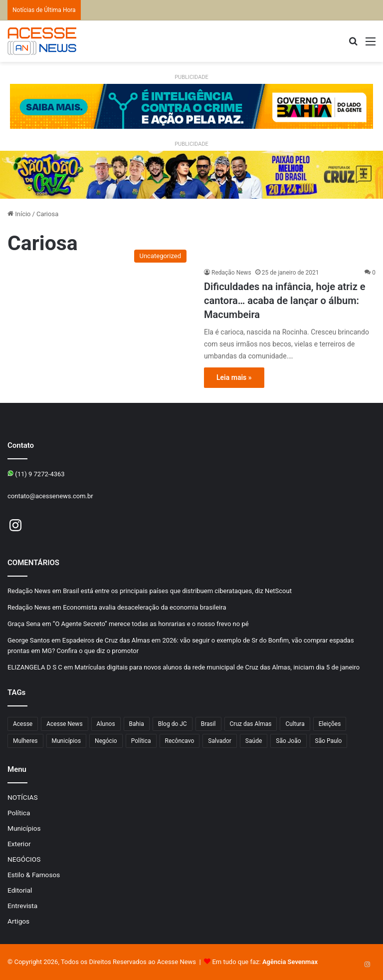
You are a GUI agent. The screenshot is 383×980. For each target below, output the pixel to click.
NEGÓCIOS (24, 859)
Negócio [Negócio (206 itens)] (106, 741)
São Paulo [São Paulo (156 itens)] (329, 741)
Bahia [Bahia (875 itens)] (137, 724)
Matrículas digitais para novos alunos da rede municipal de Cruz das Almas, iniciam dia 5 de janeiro (217, 667)
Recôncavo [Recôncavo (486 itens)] (180, 741)
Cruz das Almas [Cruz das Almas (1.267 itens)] (251, 724)
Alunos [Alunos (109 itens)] (106, 724)
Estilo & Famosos (34, 875)
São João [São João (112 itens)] (288, 741)
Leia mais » (234, 377)
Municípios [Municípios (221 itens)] (67, 741)
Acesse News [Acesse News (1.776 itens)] (64, 724)
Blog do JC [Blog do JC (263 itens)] (173, 724)
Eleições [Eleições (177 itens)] (330, 724)
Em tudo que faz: (265, 962)
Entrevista (22, 906)
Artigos (18, 921)
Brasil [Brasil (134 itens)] (208, 724)
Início (19, 214)
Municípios (24, 828)
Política (19, 813)
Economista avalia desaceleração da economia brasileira (144, 607)
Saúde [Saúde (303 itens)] (254, 741)
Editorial (20, 890)
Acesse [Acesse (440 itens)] (23, 724)
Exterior (19, 844)
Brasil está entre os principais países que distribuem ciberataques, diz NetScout (177, 591)
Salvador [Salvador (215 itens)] (220, 741)
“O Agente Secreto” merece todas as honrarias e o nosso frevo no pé (151, 624)
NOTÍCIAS (23, 797)
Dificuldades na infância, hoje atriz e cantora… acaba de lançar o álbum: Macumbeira (285, 301)
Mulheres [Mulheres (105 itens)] (25, 741)
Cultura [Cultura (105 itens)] (295, 724)
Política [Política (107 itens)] (141, 741)
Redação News (231, 273)
